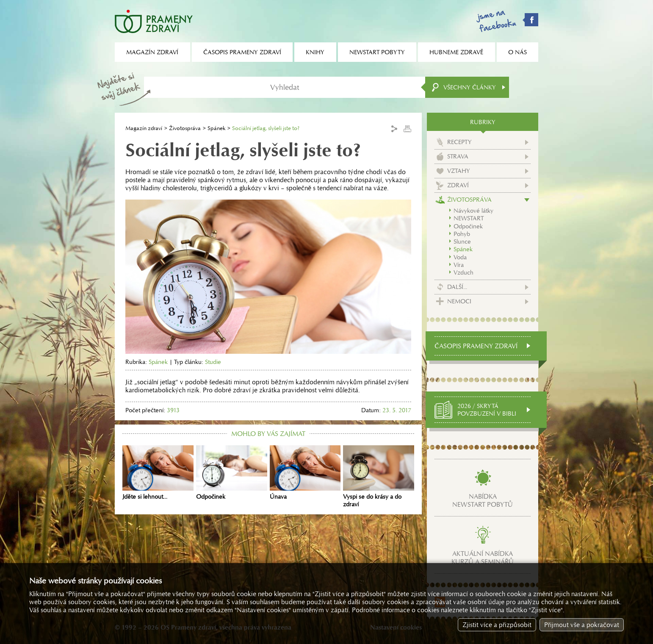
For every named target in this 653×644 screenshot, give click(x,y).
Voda (460, 257)
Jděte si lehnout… (158, 473)
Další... (457, 287)
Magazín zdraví (144, 128)
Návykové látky (473, 211)
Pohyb (462, 234)
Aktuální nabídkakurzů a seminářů (483, 558)
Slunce (462, 241)
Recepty (459, 142)
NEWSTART (469, 218)
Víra (459, 265)
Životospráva (185, 128)
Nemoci (459, 301)
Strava (458, 156)
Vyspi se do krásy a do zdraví (379, 477)
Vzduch (463, 272)
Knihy (315, 52)
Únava (305, 473)
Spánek (216, 128)
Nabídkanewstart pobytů (483, 500)
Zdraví (458, 185)
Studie (213, 362)
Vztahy (459, 171)
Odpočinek (232, 473)
